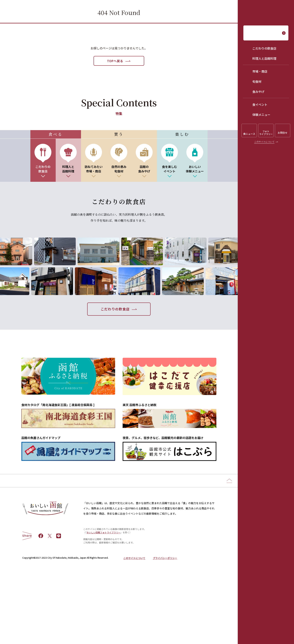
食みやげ (258, 92)
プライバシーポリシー (165, 621)
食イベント (260, 104)
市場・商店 (260, 71)
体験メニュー (261, 115)
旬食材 (257, 81)
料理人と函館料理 (264, 58)
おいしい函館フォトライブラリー (103, 596)
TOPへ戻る (115, 61)
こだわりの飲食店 (264, 48)
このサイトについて (264, 142)
